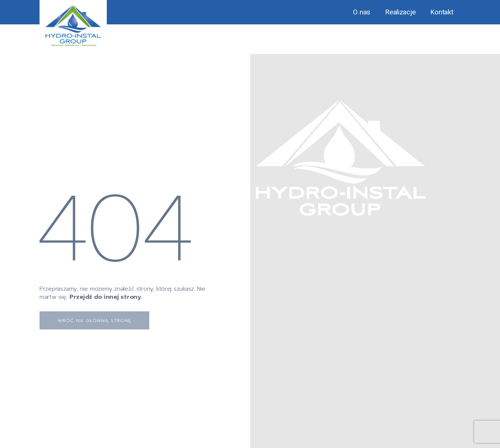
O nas (362, 12)
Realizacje (400, 12)
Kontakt (442, 12)
